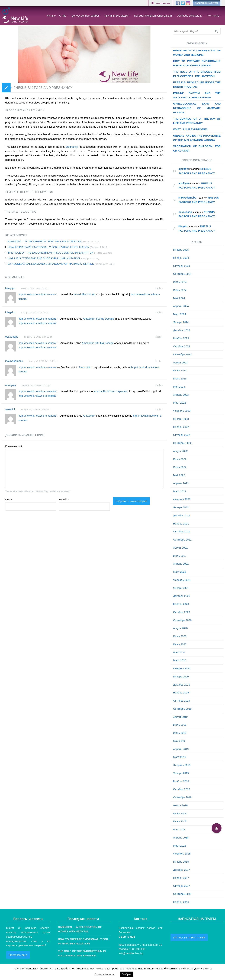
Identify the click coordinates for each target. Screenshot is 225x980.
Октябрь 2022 (182, 435)
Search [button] (218, 31)
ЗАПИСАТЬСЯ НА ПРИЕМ (207, 3)
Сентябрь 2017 (182, 894)
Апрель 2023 (181, 395)
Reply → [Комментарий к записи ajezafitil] (159, 409)
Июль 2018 (180, 813)
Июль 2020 (180, 636)
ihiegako (10, 312)
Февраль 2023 (182, 411)
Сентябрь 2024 (182, 274)
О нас (63, 16)
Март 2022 (180, 491)
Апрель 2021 (181, 564)
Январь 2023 (181, 419)
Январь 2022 (181, 507)
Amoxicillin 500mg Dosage (99, 319)
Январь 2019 (181, 773)
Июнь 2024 (180, 290)
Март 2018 (180, 846)
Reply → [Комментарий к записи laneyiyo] (159, 288)
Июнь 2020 (180, 644)
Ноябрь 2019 (181, 692)
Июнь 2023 (180, 379)
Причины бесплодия (116, 16)
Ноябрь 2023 (181, 338)
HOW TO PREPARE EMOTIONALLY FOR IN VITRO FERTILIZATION (49, 247)
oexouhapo (12, 337)
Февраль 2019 (182, 765)
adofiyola (11, 385)
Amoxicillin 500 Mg (84, 294)
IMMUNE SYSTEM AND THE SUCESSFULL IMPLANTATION (44, 258)
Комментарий (14, 446)
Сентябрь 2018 (182, 797)
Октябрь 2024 (182, 266)
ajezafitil (10, 409)
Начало (51, 16)
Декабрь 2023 (182, 330)
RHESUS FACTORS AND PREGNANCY (43, 88)
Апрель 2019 (181, 749)
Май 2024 (179, 298)
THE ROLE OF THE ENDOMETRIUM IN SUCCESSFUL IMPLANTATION (51, 253)
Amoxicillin (85, 367)
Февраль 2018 (182, 854)
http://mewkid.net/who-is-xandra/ (37, 294)
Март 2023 (180, 403)
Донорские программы (85, 16)
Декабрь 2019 (182, 685)
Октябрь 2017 (182, 886)
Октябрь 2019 (182, 701)
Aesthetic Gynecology (190, 16)
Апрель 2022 (181, 483)
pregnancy (72, 147)
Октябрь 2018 (182, 789)
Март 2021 (180, 572)
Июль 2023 (180, 370)
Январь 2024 (181, 322)
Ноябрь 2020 (181, 604)
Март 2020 (180, 660)
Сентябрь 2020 (182, 620)
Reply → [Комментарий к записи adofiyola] (159, 385)
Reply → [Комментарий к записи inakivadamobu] (159, 361)
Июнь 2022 (180, 467)
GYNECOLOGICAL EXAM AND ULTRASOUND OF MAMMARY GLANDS (51, 264)
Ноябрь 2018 (181, 781)
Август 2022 (180, 451)
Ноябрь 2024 (181, 258)
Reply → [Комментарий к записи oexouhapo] (159, 337)
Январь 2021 (181, 588)
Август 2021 (180, 548)
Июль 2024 (180, 282)
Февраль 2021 (182, 580)
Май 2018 (179, 829)
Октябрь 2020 (182, 612)
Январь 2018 (181, 862)
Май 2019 (179, 741)
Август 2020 (180, 628)
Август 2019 (180, 717)
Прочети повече (105, 974)
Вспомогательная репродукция (153, 16)
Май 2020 (179, 652)
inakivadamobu (14, 361)
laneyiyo (10, 288)
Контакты (213, 16)
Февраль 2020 (182, 668)
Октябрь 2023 (182, 346)
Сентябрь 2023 (182, 354)
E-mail (64, 499)
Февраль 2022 (182, 499)
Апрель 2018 (181, 838)
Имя (9, 499)
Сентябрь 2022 (182, 443)
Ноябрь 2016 (181, 902)
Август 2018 (180, 805)
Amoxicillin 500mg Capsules (110, 391)
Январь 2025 (181, 250)
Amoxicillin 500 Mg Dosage (98, 343)
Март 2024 (180, 314)
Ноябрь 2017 (181, 878)
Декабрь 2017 (182, 870)
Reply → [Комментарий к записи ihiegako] (159, 312)
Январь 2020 (181, 676)
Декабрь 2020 (182, 596)
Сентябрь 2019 (182, 709)
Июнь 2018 (180, 821)
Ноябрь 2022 (181, 427)
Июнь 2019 (180, 733)
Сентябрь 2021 (182, 540)
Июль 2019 (180, 725)
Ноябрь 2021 (181, 524)
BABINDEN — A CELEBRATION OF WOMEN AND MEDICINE (44, 241)
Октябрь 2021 (182, 531)
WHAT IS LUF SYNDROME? (190, 129)
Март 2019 (180, 757)
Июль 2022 (180, 459)
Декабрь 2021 (182, 515)
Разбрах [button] (127, 974)
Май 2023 (179, 387)
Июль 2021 (180, 556)
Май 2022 (179, 475)
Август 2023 (180, 362)
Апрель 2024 (181, 306)
